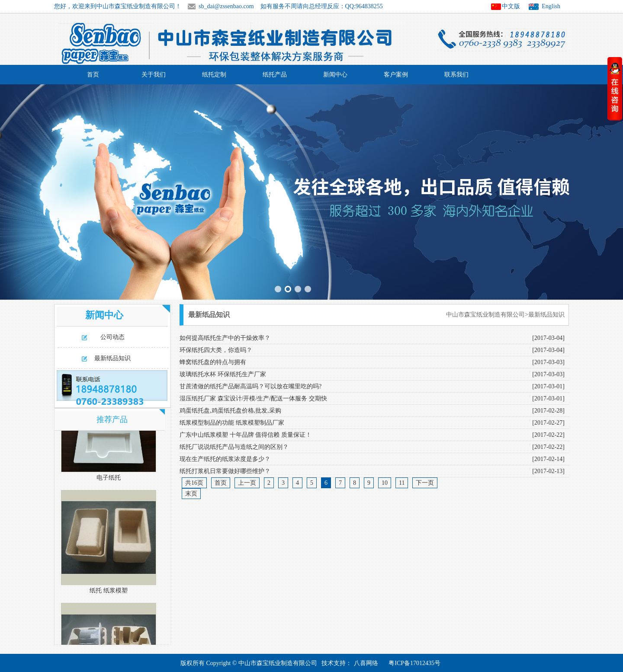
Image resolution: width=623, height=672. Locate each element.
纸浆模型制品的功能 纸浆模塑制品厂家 (232, 423)
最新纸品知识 (112, 358)
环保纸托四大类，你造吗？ (216, 350)
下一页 (425, 483)
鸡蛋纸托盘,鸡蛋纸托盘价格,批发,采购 (230, 411)
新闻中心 (335, 75)
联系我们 (456, 75)
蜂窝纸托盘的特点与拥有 (213, 362)
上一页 (247, 483)
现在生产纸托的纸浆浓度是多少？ (225, 459)
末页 (191, 494)
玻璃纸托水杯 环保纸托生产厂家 (223, 374)
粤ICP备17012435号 (414, 663)
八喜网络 (366, 663)
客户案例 (396, 75)
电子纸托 (109, 479)
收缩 (615, 88)
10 (385, 483)
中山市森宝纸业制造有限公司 (485, 315)
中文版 (511, 6)
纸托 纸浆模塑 (109, 592)
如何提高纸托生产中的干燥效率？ (225, 338)
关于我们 (154, 75)
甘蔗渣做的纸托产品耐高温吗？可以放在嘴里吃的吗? (250, 386)
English (551, 6)
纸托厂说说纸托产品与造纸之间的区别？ (234, 447)
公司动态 (112, 337)
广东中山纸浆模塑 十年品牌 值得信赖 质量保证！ (246, 435)
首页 (93, 75)
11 (402, 483)
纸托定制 (214, 75)
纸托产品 (275, 75)
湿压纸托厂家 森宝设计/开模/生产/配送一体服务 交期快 (253, 398)
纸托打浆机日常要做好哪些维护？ (225, 471)
